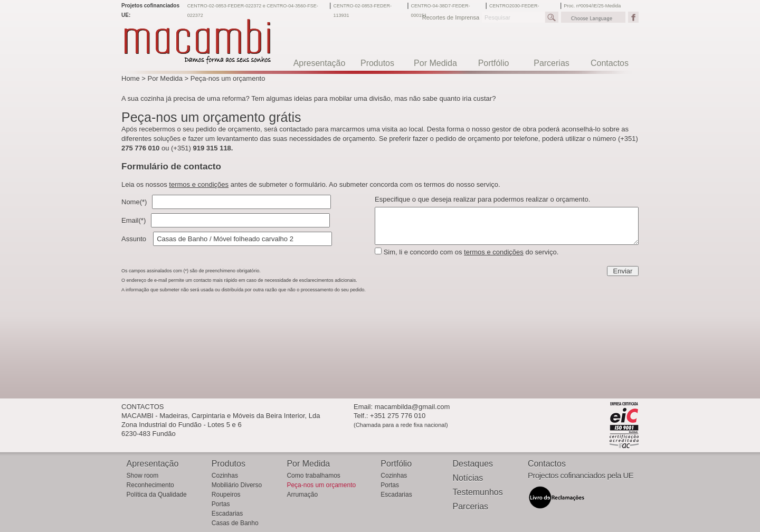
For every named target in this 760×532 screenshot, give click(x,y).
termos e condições (199, 184)
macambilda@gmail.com (412, 407)
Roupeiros (226, 495)
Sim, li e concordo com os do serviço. (471, 252)
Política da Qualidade (157, 495)
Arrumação (302, 495)
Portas (221, 504)
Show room (143, 476)
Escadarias (227, 514)
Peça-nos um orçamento (228, 78)
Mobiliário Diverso (237, 485)
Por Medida (165, 78)
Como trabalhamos (313, 476)
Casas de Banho (235, 523)
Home (131, 78)
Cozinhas (225, 476)
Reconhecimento (150, 485)
